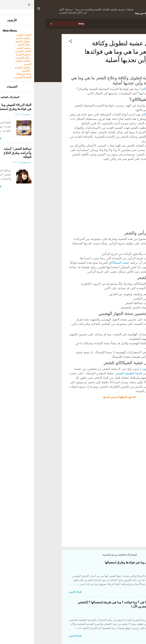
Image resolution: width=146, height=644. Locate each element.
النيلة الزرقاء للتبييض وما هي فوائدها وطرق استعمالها (104, 563)
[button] (36, 42)
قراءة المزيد (41, 592)
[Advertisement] (71, 515)
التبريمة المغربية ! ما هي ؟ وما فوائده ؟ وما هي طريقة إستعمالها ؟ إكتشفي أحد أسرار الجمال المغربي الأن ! (90, 604)
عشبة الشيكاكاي (117, 89)
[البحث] (5, 9)
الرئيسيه (124, 24)
